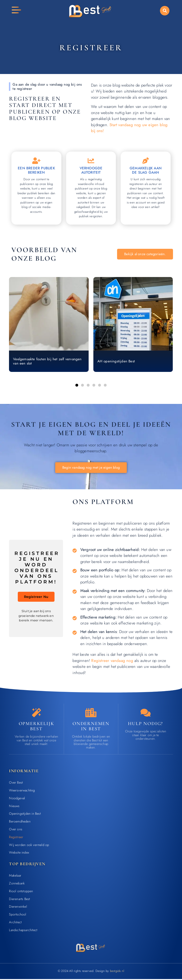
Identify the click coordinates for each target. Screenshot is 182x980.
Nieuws (14, 807)
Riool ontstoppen (21, 892)
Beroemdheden (20, 823)
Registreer (16, 838)
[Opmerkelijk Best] (36, 714)
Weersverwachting (22, 791)
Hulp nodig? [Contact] (146, 725)
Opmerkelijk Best (36, 727)
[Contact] (146, 714)
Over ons (16, 830)
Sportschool (18, 915)
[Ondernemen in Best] (91, 714)
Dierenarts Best (19, 900)
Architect (15, 923)
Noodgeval (17, 799)
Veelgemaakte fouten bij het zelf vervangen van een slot (47, 362)
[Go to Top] (166, 944)
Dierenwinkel (18, 908)
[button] (165, 11)
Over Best (16, 784)
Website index (19, 854)
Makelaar (15, 877)
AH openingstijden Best (116, 362)
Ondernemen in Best (91, 727)
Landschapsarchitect (23, 931)
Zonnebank (17, 884)
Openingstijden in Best (25, 815)
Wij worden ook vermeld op (29, 846)
